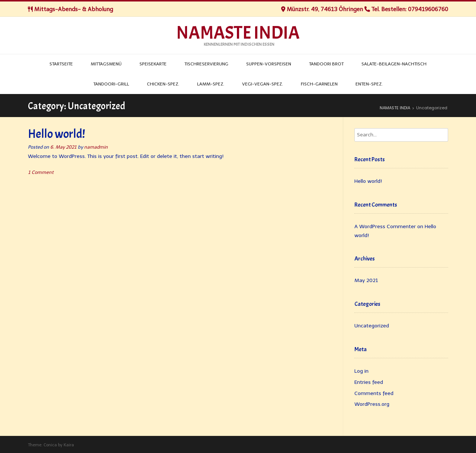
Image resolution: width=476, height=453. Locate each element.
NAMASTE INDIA (238, 33)
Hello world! (57, 134)
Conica (50, 445)
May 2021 (366, 280)
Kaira (69, 445)
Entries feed (369, 382)
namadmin (96, 147)
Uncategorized (372, 326)
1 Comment (41, 172)
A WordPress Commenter (385, 226)
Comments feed (374, 393)
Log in (361, 371)
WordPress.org (372, 404)
